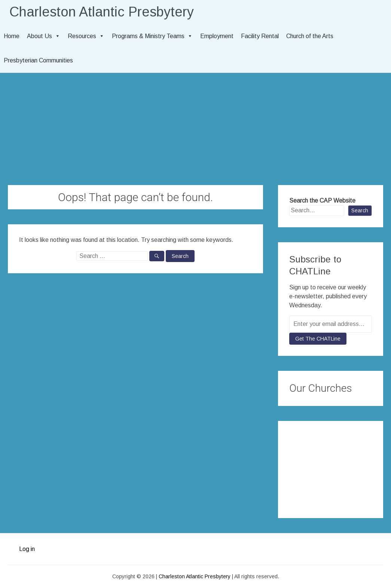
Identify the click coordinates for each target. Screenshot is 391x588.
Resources (86, 36)
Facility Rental (260, 36)
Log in (27, 549)
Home (12, 36)
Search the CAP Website (322, 201)
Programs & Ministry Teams (152, 36)
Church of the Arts (310, 36)
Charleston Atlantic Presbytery (102, 12)
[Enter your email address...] (331, 324)
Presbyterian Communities (38, 60)
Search (360, 210)
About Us (44, 36)
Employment (217, 36)
